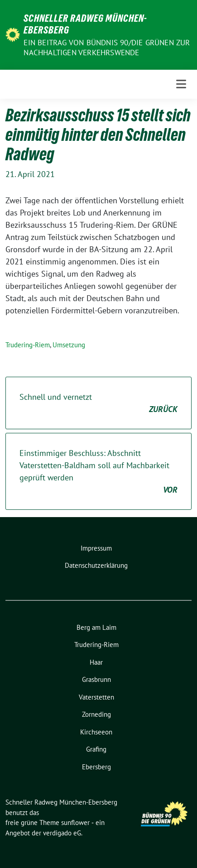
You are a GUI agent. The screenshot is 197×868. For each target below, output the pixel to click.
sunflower (75, 822)
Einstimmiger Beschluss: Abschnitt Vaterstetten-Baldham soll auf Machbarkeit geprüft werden (98, 472)
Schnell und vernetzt (98, 403)
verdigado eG (62, 833)
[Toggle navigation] (181, 84)
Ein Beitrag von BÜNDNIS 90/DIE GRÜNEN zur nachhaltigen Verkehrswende (107, 48)
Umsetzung (69, 345)
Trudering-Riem (28, 345)
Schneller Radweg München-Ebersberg (85, 24)
